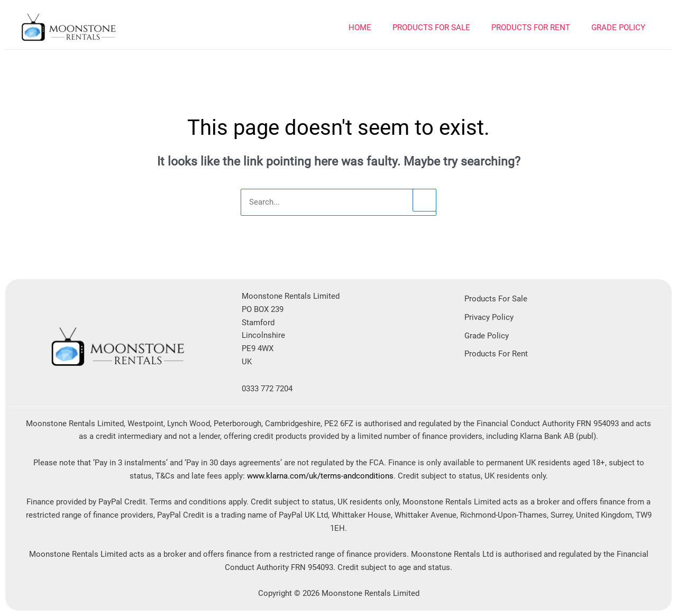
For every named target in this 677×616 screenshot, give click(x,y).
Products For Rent (496, 354)
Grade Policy (618, 27)
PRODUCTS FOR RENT (531, 27)
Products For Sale (496, 299)
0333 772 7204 (267, 389)
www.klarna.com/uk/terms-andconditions (320, 476)
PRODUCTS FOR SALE (431, 27)
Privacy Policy (489, 317)
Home (360, 27)
